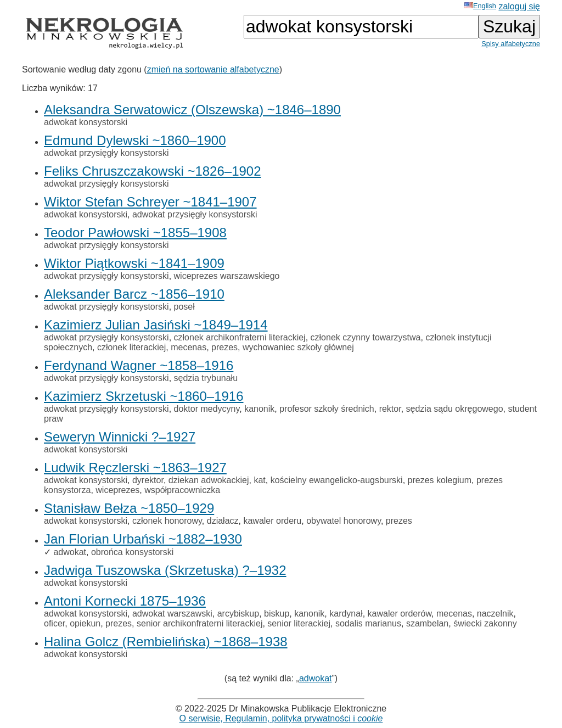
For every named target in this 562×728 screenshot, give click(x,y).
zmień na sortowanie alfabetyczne (213, 69)
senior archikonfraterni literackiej (199, 623)
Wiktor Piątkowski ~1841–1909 (134, 263)
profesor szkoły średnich (327, 409)
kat (259, 480)
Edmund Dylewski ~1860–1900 (135, 140)
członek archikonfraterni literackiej (240, 337)
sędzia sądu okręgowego (455, 409)
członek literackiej (131, 347)
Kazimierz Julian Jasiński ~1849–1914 (156, 325)
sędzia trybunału (206, 378)
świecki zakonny (485, 623)
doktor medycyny (207, 409)
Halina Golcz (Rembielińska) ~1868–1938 (166, 642)
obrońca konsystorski (132, 552)
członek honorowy (167, 521)
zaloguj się (519, 6)
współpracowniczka (182, 490)
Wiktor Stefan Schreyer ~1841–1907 (150, 202)
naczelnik (495, 614)
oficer (54, 623)
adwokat (70, 552)
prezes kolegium (440, 480)
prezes (224, 347)
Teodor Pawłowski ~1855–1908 (135, 233)
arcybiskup (238, 614)
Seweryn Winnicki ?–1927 (120, 437)
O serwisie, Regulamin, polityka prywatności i (281, 718)
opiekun (85, 623)
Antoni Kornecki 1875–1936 (125, 601)
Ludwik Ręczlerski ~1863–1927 (135, 467)
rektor (390, 409)
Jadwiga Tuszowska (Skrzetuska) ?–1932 (165, 570)
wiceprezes (117, 490)
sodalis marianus (368, 623)
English (480, 6)
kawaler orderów (400, 614)
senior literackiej (299, 623)
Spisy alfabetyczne (511, 44)
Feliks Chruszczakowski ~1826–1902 (153, 171)
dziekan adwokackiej (209, 480)
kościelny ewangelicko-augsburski (337, 480)
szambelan (427, 623)
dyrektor (148, 480)
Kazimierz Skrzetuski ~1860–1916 (144, 396)
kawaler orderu (272, 521)
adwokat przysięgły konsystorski (106, 153)
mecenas (189, 347)
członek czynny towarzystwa (366, 337)
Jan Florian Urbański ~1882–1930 (143, 539)
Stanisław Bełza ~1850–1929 (129, 508)
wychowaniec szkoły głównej (298, 347)
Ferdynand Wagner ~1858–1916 (139, 365)
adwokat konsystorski (86, 122)
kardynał (346, 614)
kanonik (259, 409)
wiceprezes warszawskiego (227, 276)
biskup (277, 614)
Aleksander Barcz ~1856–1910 (134, 294)
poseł (184, 307)
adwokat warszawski (172, 614)
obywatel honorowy (344, 521)
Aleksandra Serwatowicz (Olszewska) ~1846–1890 (192, 110)
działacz (223, 521)
